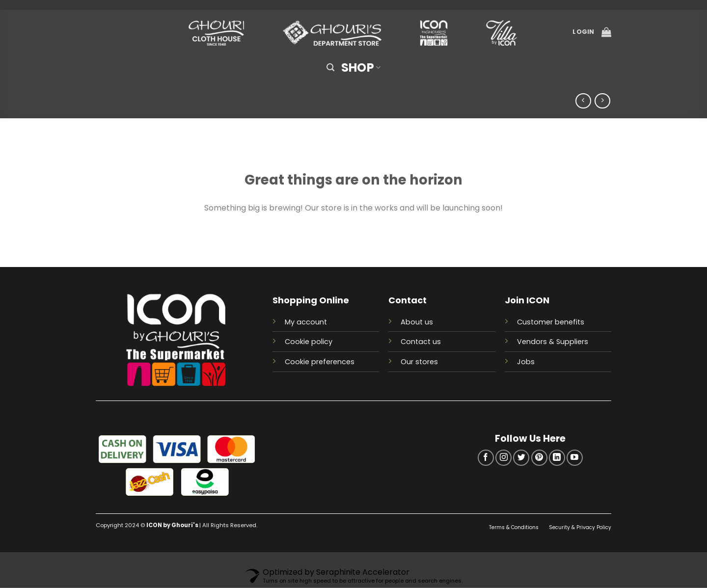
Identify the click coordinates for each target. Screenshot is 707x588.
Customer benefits (551, 322)
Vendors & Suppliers (553, 342)
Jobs (526, 362)
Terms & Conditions (515, 527)
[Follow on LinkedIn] (557, 458)
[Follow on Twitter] (521, 458)
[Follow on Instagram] (503, 458)
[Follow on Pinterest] (539, 458)
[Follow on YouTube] (575, 458)
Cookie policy (309, 342)
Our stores (419, 362)
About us (417, 322)
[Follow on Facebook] (486, 458)
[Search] (330, 67)
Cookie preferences (320, 362)
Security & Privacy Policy (580, 527)
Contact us (421, 342)
